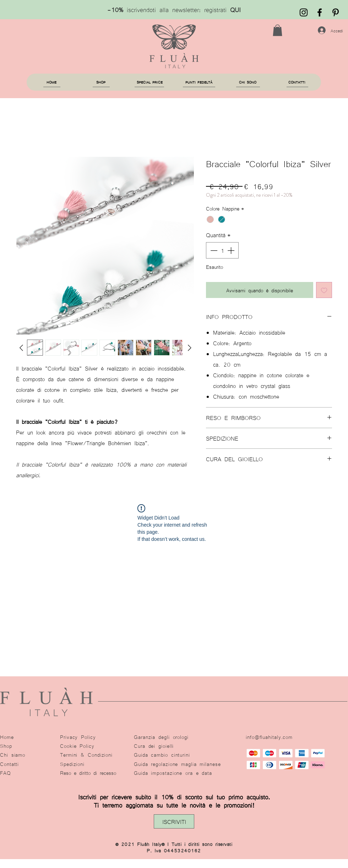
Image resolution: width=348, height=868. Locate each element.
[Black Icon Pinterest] (336, 12)
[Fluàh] (320, 12)
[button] (278, 30)
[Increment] (232, 250)
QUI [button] (235, 9)
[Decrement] (213, 250)
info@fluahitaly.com (269, 737)
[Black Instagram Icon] (304, 12)
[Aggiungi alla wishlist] (324, 290)
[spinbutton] (222, 250)
